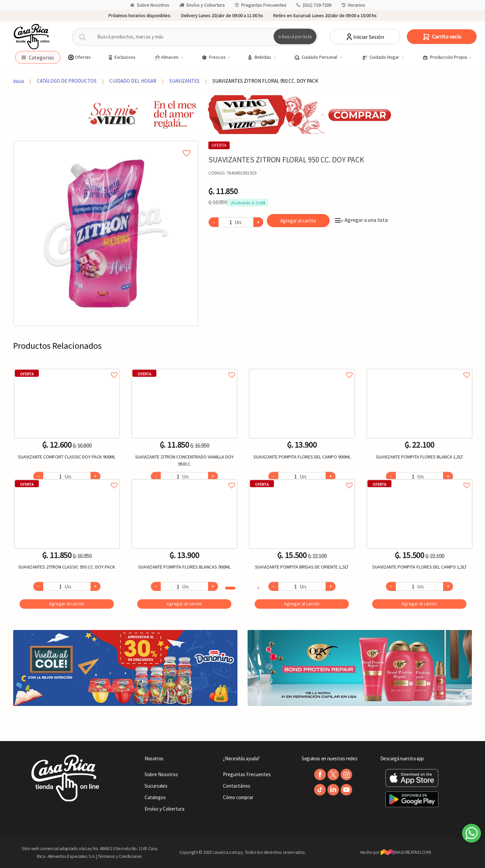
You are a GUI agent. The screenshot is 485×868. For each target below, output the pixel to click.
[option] (106, 233)
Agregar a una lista (361, 220)
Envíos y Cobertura (202, 5)
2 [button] (258, 588)
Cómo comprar (238, 797)
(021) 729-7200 (314, 5)
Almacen (167, 57)
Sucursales (156, 786)
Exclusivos (121, 57)
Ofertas (79, 57)
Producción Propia (445, 57)
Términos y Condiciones (120, 856)
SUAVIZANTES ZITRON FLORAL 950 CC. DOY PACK (265, 81)
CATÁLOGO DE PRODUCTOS (67, 81)
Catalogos (155, 797)
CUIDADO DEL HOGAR (133, 81)
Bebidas (260, 57)
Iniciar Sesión (365, 37)
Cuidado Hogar (381, 57)
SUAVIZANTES (184, 81)
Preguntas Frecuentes (261, 5)
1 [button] (230, 588)
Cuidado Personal (316, 57)
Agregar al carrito (298, 221)
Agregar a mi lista (106, 146)
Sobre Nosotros (150, 5)
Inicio (19, 81)
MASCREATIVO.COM (406, 852)
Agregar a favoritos (67, 367)
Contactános (237, 786)
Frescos (214, 57)
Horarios (353, 5)
